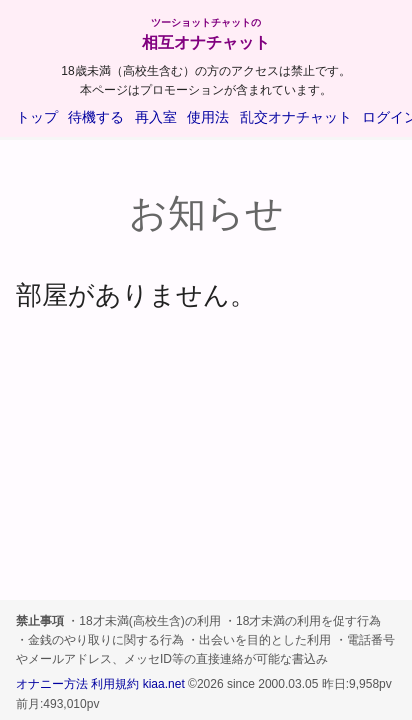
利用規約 (115, 684)
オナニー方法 (52, 684)
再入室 (156, 117)
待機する (96, 117)
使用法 (208, 117)
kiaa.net (164, 684)
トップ (37, 117)
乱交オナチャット (296, 117)
